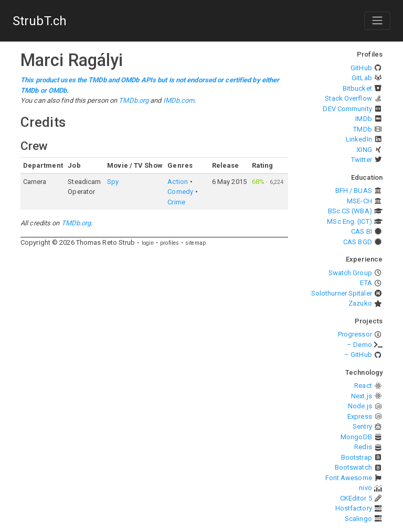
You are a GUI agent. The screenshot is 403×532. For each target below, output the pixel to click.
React (363, 386)
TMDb (362, 129)
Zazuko (360, 303)
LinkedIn (359, 139)
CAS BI (362, 231)
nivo (365, 488)
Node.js (360, 406)
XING (364, 150)
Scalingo (358, 519)
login (148, 243)
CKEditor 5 (356, 498)
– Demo (359, 345)
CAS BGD (358, 242)
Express (360, 416)
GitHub (361, 68)
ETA (366, 283)
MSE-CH (359, 201)
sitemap (195, 243)
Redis (363, 447)
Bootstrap (357, 457)
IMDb (363, 119)
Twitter (362, 160)
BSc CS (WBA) (350, 211)
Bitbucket (357, 88)
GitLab (362, 78)
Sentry (362, 426)
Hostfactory (354, 508)
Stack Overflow (348, 98)
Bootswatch (353, 467)
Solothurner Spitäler (342, 293)
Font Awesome (349, 478)
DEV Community (347, 109)
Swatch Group (350, 273)
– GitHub (358, 355)
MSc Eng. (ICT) (349, 221)
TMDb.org (134, 100)
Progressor (355, 334)
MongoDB (356, 437)
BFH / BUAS (354, 191)
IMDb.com (179, 100)
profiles (169, 243)
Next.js (362, 396)
